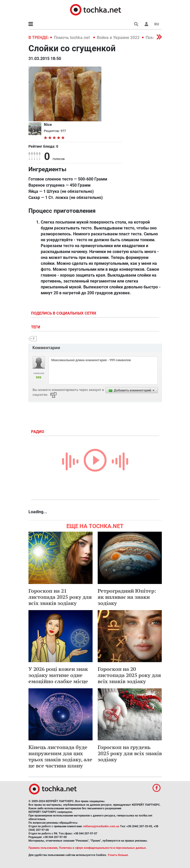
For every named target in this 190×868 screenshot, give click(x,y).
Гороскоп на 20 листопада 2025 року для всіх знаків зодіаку (129, 675)
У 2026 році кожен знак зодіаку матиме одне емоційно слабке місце (58, 675)
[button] (146, 24)
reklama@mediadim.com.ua (101, 826)
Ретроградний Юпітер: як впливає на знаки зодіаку (127, 597)
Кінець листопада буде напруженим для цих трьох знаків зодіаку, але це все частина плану (60, 756)
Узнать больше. (118, 855)
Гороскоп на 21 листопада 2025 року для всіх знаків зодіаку (60, 597)
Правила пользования (43, 848)
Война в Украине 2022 (118, 38)
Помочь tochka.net (72, 38)
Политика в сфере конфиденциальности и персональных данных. (103, 848)
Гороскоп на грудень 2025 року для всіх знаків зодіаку (130, 753)
